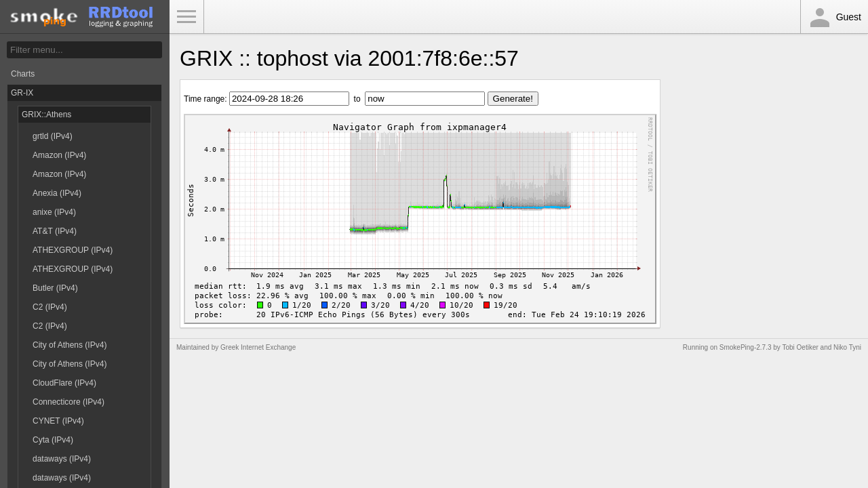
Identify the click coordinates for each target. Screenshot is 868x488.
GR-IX (22, 93)
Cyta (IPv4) (53, 440)
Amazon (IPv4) (59, 155)
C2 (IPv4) (50, 307)
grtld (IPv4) (53, 136)
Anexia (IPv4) (57, 193)
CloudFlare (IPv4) (64, 383)
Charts (23, 74)
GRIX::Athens (46, 115)
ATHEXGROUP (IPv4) (73, 250)
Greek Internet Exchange (258, 347)
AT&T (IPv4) (55, 231)
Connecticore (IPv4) (68, 402)
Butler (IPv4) (55, 288)
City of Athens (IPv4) (70, 345)
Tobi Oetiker (800, 347)
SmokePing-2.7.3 (746, 347)
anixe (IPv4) (54, 212)
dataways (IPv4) (62, 459)
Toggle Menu (186, 17)
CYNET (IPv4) (58, 421)
